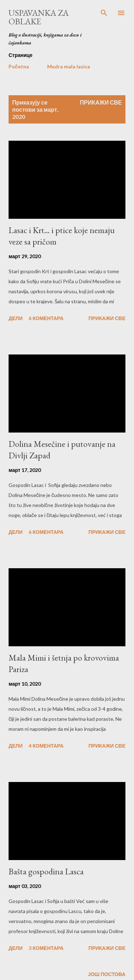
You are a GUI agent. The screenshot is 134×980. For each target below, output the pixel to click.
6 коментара (46, 318)
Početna (19, 66)
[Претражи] (104, 13)
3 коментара (46, 948)
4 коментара (46, 746)
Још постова (107, 974)
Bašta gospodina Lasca (46, 871)
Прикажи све (101, 102)
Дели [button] (16, 318)
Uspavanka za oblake (39, 17)
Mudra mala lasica (69, 66)
